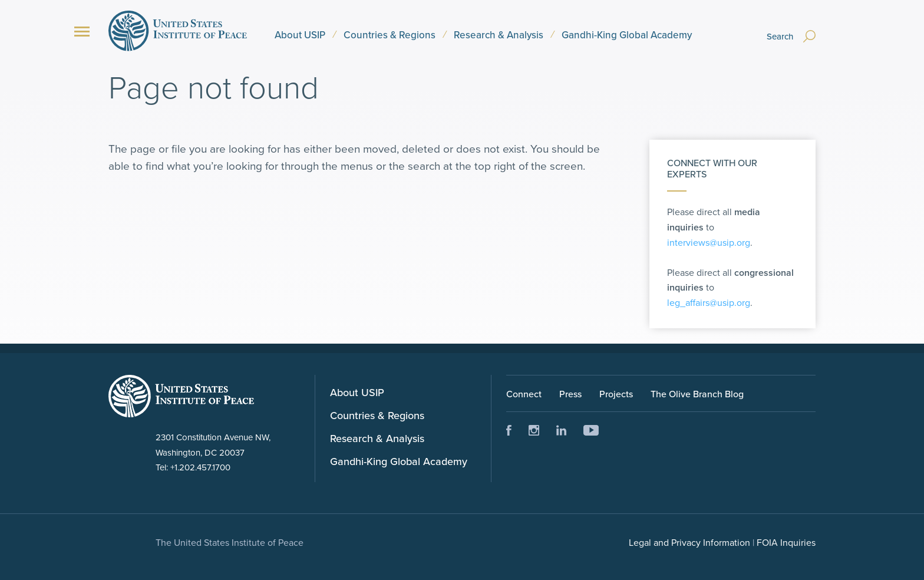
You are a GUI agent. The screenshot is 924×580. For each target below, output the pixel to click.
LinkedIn (562, 430)
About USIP (300, 35)
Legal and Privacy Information (689, 542)
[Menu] (82, 32)
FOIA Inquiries (786, 542)
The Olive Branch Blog (697, 394)
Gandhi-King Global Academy (627, 35)
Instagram (534, 430)
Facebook (509, 430)
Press (570, 394)
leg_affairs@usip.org (709, 302)
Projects (616, 394)
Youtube (591, 430)
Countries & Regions (390, 35)
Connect (524, 394)
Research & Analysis (499, 35)
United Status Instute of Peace (181, 396)
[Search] (788, 30)
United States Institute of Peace (178, 31)
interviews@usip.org (709, 242)
